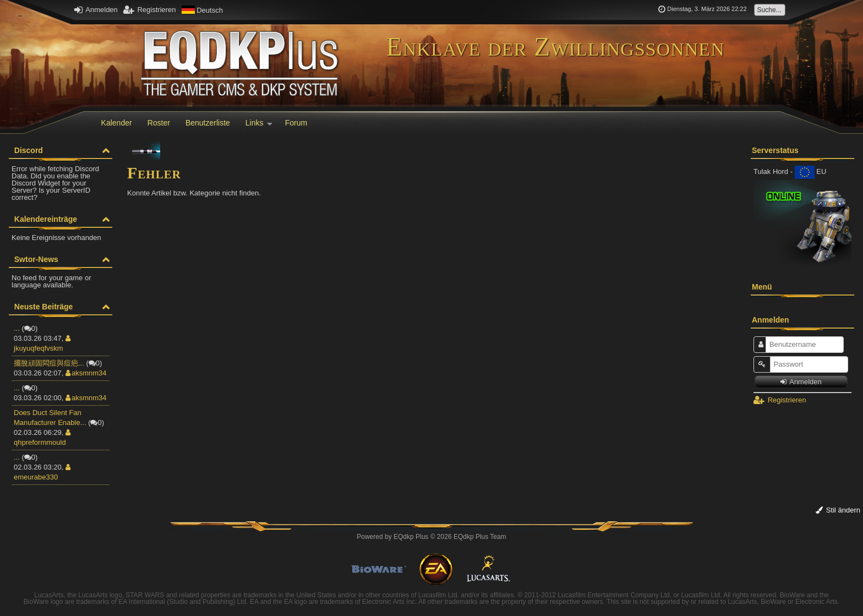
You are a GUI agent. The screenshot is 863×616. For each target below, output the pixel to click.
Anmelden (96, 10)
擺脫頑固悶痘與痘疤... (49, 363)
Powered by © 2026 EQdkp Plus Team (431, 537)
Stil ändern (838, 510)
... (17, 328)
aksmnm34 (86, 373)
